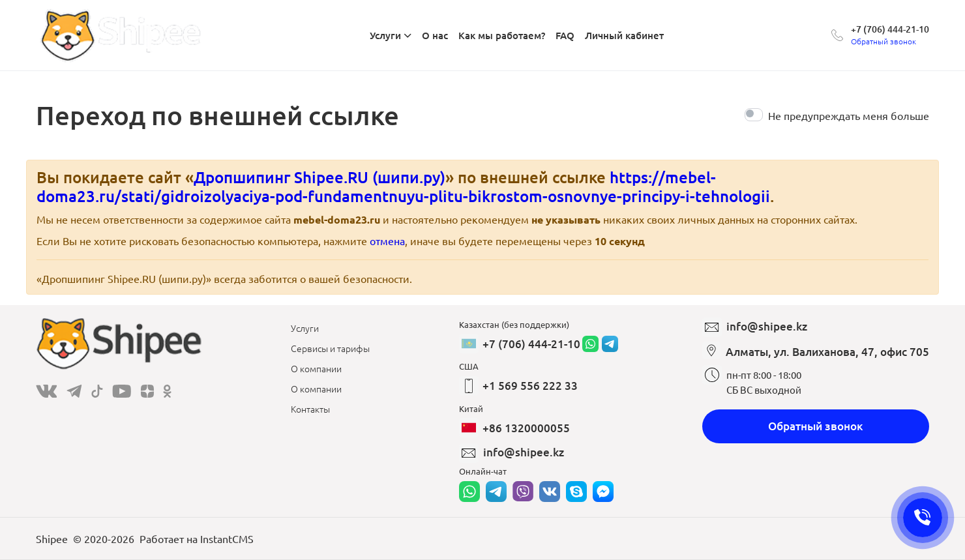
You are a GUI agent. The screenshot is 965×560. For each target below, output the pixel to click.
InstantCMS (227, 538)
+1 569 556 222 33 (530, 386)
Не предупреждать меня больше (849, 115)
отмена (387, 241)
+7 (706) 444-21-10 (890, 29)
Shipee (52, 538)
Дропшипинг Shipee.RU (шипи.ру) (319, 177)
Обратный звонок (816, 426)
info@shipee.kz (524, 452)
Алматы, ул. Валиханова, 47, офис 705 (827, 352)
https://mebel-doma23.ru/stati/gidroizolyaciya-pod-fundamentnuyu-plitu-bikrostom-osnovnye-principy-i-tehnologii (403, 186)
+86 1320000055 (526, 428)
